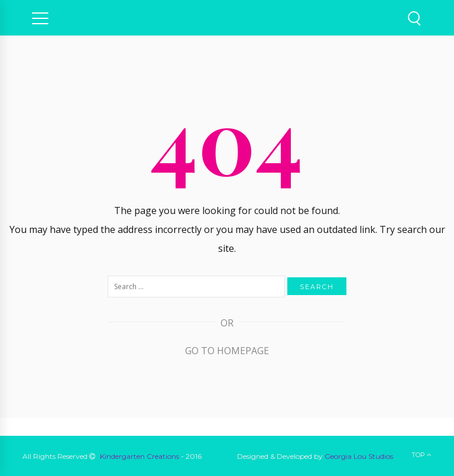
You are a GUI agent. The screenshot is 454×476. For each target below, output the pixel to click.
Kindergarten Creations (140, 456)
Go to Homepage (227, 351)
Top (421, 455)
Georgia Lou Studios (359, 456)
